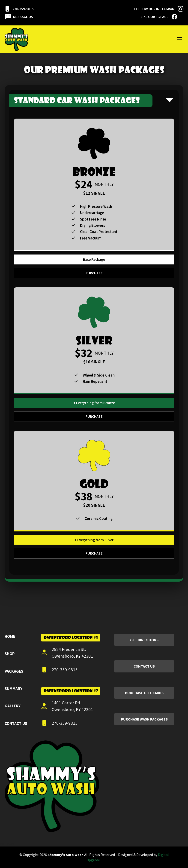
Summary (13, 689)
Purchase (94, 273)
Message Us (19, 17)
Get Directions (144, 640)
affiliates (7, 844)
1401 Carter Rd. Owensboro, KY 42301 (67, 706)
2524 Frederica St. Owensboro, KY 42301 (67, 653)
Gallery (13, 706)
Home (10, 636)
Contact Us (16, 724)
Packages (14, 671)
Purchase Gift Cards (144, 693)
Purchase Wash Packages (144, 719)
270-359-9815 (19, 9)
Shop (10, 654)
